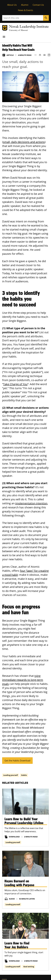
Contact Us (38, 5)
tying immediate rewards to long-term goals (23, 680)
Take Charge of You (15, 384)
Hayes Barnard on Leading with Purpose (19, 883)
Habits (24, 775)
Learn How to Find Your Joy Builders (17, 945)
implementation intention (31, 503)
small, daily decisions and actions (24, 142)
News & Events (26, 10)
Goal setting (29, 966)
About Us (12, 5)
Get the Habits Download (17, 761)
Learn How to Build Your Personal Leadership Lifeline (24, 821)
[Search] (46, 18)
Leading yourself (11, 775)
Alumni (25, 5)
